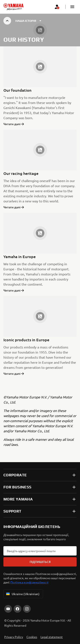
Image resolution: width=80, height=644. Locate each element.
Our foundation (17, 90)
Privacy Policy (14, 637)
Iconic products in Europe (26, 340)
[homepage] (13, 7)
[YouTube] (8, 609)
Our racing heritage (21, 173)
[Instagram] (27, 609)
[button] (72, 7)
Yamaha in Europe (20, 256)
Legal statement (52, 637)
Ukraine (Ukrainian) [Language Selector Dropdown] (22, 594)
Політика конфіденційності (29, 582)
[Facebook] (17, 609)
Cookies (32, 637)
